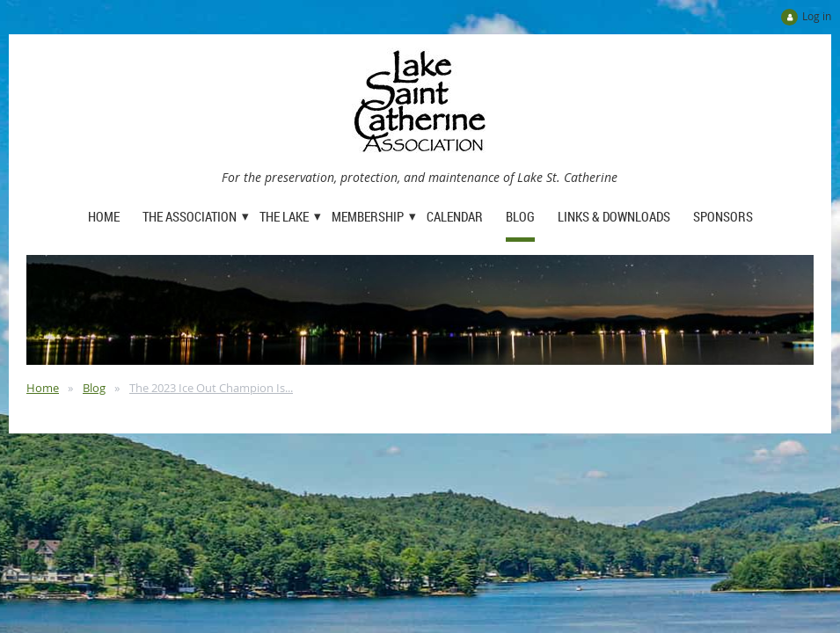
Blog (94, 388)
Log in (817, 16)
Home (43, 388)
